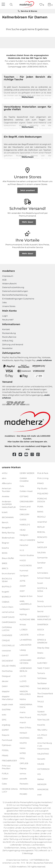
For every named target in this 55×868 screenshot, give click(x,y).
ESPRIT (5, 730)
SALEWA (41, 552)
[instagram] (34, 455)
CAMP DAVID (8, 617)
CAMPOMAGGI (9, 622)
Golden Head (26, 491)
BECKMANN (8, 517)
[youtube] (27, 455)
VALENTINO (43, 754)
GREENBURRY (27, 501)
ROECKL (41, 532)
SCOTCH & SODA (42, 590)
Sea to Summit (44, 606)
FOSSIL (5, 750)
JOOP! (23, 586)
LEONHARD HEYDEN (25, 662)
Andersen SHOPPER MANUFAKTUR (9, 504)
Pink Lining (43, 478)
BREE (5, 563)
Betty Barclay (8, 533)
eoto (4, 715)
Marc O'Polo (25, 728)
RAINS (40, 512)
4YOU (5, 473)
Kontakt (6, 329)
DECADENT (7, 661)
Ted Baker (42, 683)
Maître (23, 699)
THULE (41, 702)
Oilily (22, 758)
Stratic (40, 653)
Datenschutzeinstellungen (15, 291)
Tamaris (41, 673)
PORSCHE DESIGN (42, 500)
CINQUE (6, 640)
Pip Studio (42, 488)
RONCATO (42, 537)
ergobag (6, 725)
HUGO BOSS (26, 565)
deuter (5, 681)
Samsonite (42, 557)
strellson (41, 658)
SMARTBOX (43, 624)
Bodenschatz (8, 538)
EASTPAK (6, 709)
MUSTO (23, 743)
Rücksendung (9, 333)
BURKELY (6, 597)
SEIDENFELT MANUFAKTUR (44, 618)
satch (40, 568)
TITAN (40, 707)
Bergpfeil (6, 527)
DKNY (5, 686)
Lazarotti (24, 655)
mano (23, 712)
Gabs (4, 784)
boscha (5, 548)
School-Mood (44, 578)
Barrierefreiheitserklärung (15, 295)
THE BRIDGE (43, 688)
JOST (22, 591)
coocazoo (6, 650)
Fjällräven (7, 745)
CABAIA (6, 602)
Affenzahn (7, 483)
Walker (41, 779)
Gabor (5, 779)
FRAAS (5, 755)
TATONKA (42, 678)
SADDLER (42, 547)
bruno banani (9, 573)
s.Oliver (41, 635)
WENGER (42, 784)
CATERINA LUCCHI (7, 629)
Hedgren (24, 535)
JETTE (23, 581)
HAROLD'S (25, 525)
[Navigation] (4, 5)
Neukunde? (8, 320)
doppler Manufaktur (8, 698)
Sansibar (41, 563)
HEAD (23, 530)
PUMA (40, 506)
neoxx (23, 748)
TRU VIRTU (42, 730)
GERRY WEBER (27, 473)
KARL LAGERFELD (26, 603)
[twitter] (22, 455)
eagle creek (7, 704)
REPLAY (41, 527)
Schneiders (43, 573)
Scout (40, 596)
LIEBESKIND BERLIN (26, 670)
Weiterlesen (28, 97)
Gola (22, 486)
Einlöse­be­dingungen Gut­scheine (18, 299)
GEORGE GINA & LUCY (10, 790)
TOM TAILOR (43, 720)
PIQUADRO (43, 493)
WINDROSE (43, 789)
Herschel (24, 545)
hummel (24, 571)
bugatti (5, 591)
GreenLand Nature (25, 508)
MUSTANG (25, 738)
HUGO (23, 560)
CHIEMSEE (7, 635)
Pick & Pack (43, 473)
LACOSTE (24, 635)
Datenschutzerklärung (13, 287)
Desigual (6, 676)
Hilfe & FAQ (8, 341)
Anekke (6, 496)
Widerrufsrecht (9, 284)
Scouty (40, 601)
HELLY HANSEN (27, 540)
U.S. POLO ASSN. (42, 736)
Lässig (23, 650)
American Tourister (7, 490)
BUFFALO (7, 586)
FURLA (5, 773)
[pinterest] (39, 455)
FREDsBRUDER (9, 760)
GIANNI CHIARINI (24, 480)
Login (5, 316)
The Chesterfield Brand (45, 695)
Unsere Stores (9, 306)
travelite (41, 725)
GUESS (23, 519)
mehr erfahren (44, 360)
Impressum (8, 276)
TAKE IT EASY (43, 668)
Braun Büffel (8, 558)
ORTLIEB (24, 763)
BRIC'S (5, 568)
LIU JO (23, 676)
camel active (8, 612)
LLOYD (23, 681)
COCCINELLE (8, 645)
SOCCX (41, 630)
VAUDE (41, 764)
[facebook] (16, 455)
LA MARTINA (26, 640)
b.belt (5, 512)
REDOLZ (41, 517)
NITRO (23, 753)
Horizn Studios (27, 555)
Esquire (6, 735)
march (23, 722)
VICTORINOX (43, 769)
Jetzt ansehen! (28, 190)
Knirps (23, 624)
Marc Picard (25, 717)
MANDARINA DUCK (26, 706)
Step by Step (43, 648)
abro (4, 478)
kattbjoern (25, 609)
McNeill (23, 733)
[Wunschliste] (42, 5)
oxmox (23, 773)
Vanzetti (41, 759)
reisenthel (42, 522)
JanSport (24, 576)
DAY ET (5, 656)
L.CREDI (24, 630)
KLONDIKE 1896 (27, 619)
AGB (4, 280)
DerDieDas (7, 671)
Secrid (40, 611)
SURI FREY (42, 663)
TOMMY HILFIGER (42, 713)
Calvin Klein (8, 607)
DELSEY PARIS (9, 666)
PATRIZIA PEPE (27, 789)
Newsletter (7, 348)
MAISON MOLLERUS (25, 693)
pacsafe (23, 779)
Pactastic (24, 784)
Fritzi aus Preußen (6, 767)
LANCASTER (25, 645)
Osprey (23, 768)
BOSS (5, 553)
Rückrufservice (9, 337)
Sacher (41, 542)
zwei (39, 794)
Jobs (4, 302)
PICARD (23, 794)
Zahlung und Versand (13, 344)
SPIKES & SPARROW (42, 641)
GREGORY (24, 514)
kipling (23, 614)
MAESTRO (24, 686)
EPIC (4, 720)
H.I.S (22, 550)
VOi (39, 774)
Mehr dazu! (28, 222)
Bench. (5, 522)
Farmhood (7, 740)
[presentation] (12, 5)
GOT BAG (24, 496)
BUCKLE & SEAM (7, 580)
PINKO (40, 483)
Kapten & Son (26, 596)
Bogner (5, 543)
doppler (6, 691)
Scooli (40, 583)
